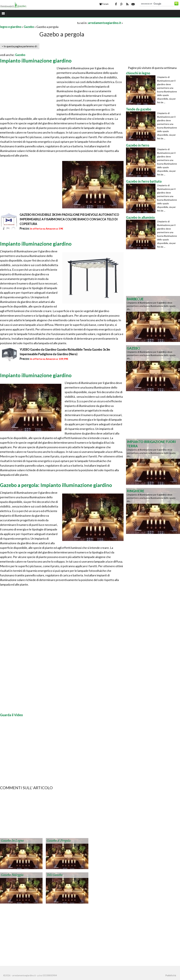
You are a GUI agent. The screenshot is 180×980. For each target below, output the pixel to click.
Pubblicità (171, 975)
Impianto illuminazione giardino (36, 61)
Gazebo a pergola (59, 841)
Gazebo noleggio (12, 875)
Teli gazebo (55, 875)
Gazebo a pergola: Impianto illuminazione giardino (56, 485)
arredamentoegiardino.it (105, 23)
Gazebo (29, 27)
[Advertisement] (38, 23)
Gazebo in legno (12, 841)
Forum (104, 4)
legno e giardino (11, 27)
